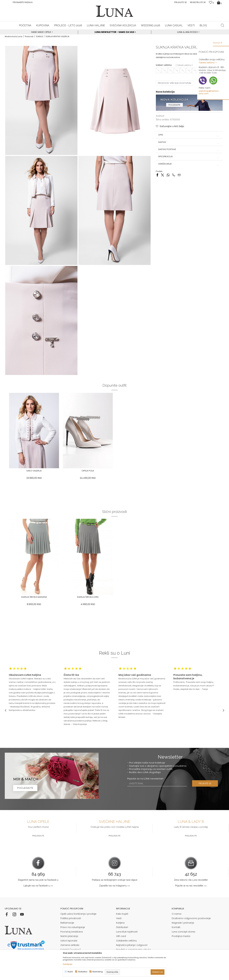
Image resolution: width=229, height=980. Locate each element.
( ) (184, 65)
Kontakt (176, 927)
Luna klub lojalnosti (127, 932)
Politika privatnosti (71, 918)
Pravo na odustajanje (73, 927)
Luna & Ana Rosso (187, 32)
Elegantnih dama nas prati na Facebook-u (38, 880)
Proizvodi (29, 36)
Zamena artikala (70, 945)
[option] (41, 32)
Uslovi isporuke (69, 941)
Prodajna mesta (181, 936)
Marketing (98, 972)
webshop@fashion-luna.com (209, 92)
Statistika (83, 972)
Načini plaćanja (69, 936)
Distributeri (122, 927)
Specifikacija (189, 157)
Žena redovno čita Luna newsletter (191, 880)
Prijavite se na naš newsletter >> (191, 886)
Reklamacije (67, 923)
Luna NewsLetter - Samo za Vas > (115, 32)
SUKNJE (39, 36)
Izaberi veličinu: (164, 65)
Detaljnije (68, 964)
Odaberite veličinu (126, 941)
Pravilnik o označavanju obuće (134, 950)
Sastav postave (189, 149)
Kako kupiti (122, 914)
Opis (189, 135)
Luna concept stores (184, 932)
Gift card (121, 936)
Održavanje (189, 164)
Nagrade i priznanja (183, 923)
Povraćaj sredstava (72, 932)
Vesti (119, 918)
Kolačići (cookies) (71, 950)
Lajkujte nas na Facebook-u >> (38, 886)
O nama (177, 914)
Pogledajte (38, 836)
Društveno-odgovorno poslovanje (191, 918)
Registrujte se (198, 2)
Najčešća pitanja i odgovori (132, 945)
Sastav (189, 142)
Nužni (70, 972)
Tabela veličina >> (208, 63)
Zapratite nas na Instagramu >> (114, 886)
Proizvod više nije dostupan (175, 83)
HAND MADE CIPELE (41, 32)
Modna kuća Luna (14, 36)
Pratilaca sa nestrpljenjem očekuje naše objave (115, 880)
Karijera (120, 923)
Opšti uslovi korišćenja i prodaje (78, 914)
